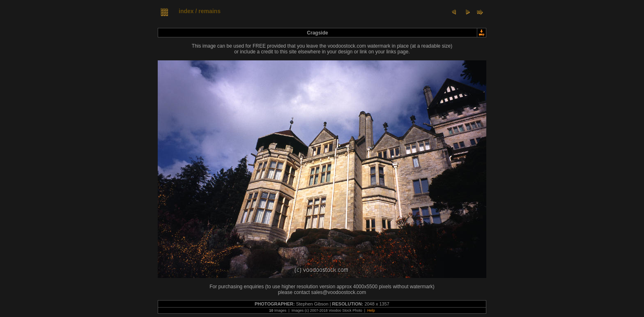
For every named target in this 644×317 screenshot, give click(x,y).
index (186, 11)
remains (209, 11)
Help (371, 310)
